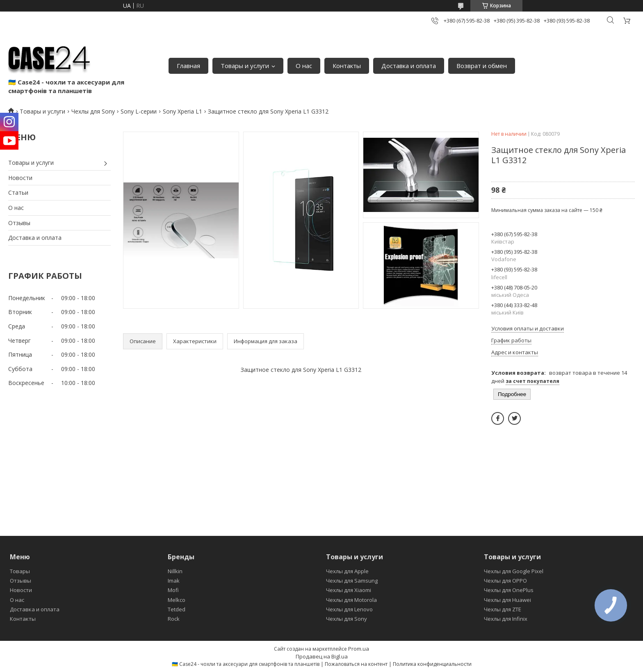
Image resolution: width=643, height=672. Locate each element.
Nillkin (175, 571)
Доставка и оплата (409, 66)
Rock (174, 619)
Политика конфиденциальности (432, 664)
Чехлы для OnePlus (509, 590)
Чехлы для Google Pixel (514, 571)
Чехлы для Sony (93, 111)
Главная (188, 66)
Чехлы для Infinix (506, 619)
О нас (304, 66)
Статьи (18, 192)
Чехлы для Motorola (351, 600)
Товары (20, 571)
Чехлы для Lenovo (349, 609)
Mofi (173, 590)
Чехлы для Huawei (507, 600)
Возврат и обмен (482, 66)
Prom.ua (359, 649)
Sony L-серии (139, 111)
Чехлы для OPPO (505, 581)
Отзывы (19, 223)
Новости (20, 178)
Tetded (177, 609)
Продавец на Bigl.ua (322, 656)
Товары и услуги (245, 66)
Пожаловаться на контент (356, 664)
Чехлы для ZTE (503, 609)
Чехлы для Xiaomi (349, 590)
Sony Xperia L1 (182, 111)
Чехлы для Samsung (352, 581)
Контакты (347, 66)
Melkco (177, 600)
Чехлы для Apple (347, 571)
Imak (174, 581)
